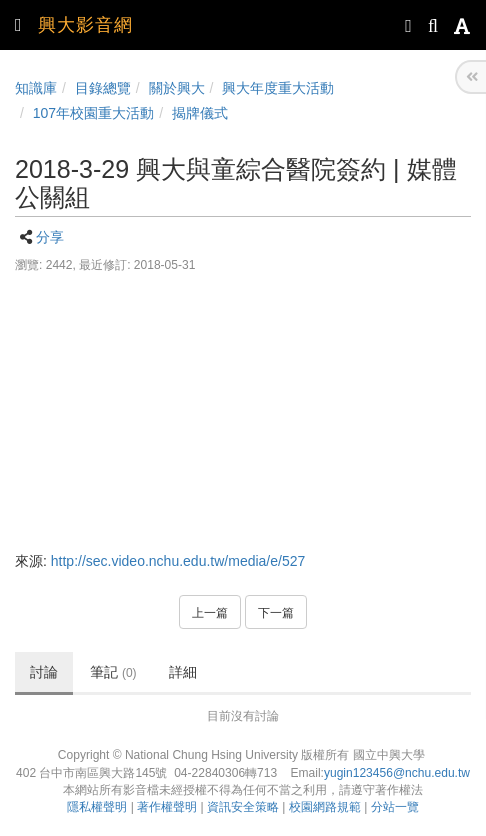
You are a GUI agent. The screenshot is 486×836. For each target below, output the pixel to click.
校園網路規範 (325, 807)
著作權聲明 (167, 807)
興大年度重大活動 (278, 88)
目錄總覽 (103, 88)
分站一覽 (395, 807)
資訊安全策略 (243, 807)
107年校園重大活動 (93, 113)
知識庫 (36, 88)
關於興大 (177, 88)
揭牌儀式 (200, 113)
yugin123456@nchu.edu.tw (397, 773)
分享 (50, 237)
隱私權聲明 (97, 807)
